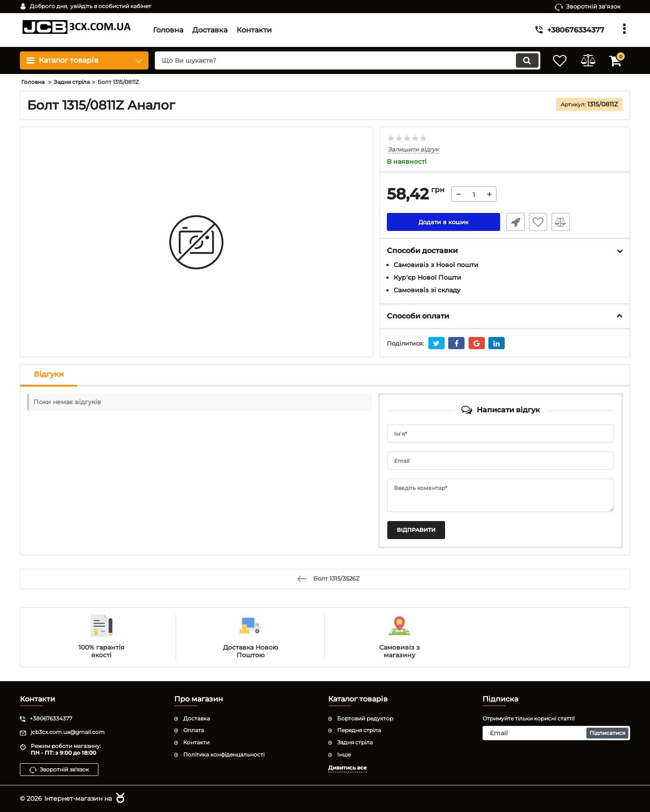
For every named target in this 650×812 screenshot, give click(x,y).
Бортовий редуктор (365, 718)
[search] (342, 60)
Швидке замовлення (514, 222)
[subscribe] (557, 733)
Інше (344, 754)
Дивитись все (348, 767)
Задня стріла (355, 742)
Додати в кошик (443, 222)
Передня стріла (359, 730)
